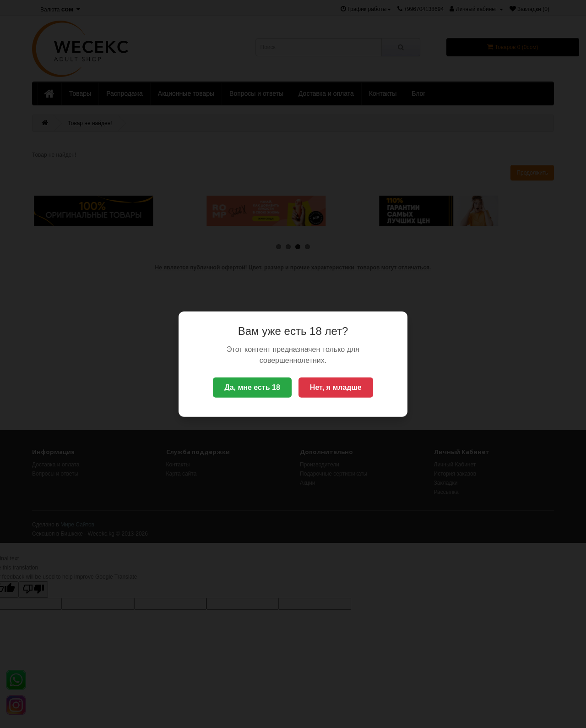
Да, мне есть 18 (252, 387)
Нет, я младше (336, 387)
